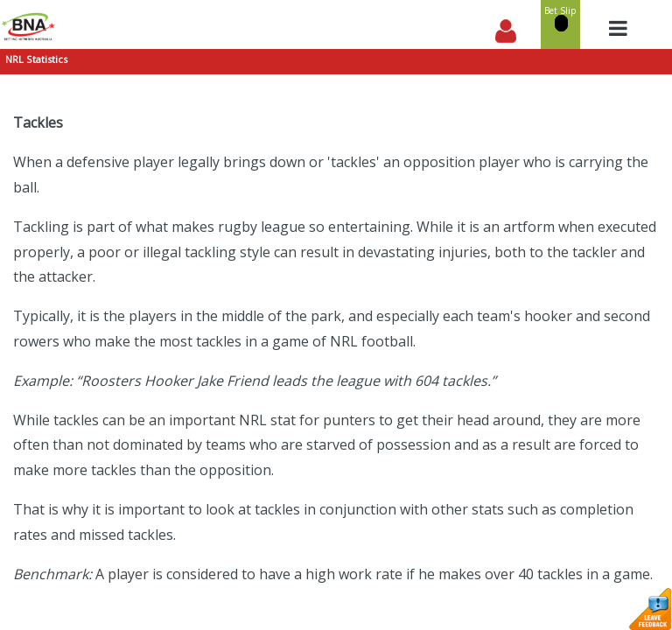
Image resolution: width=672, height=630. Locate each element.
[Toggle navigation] (618, 28)
